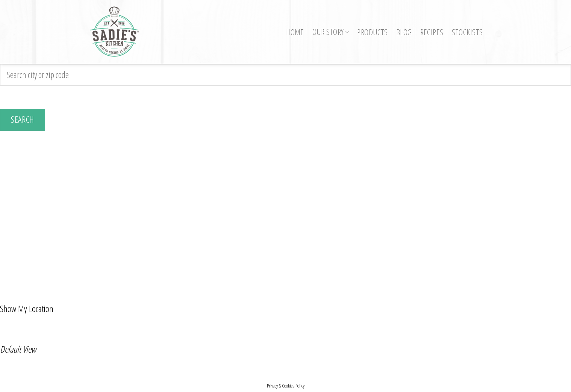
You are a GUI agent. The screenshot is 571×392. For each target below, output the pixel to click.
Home (295, 32)
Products (372, 32)
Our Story (331, 32)
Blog (404, 32)
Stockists (467, 32)
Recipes (432, 32)
